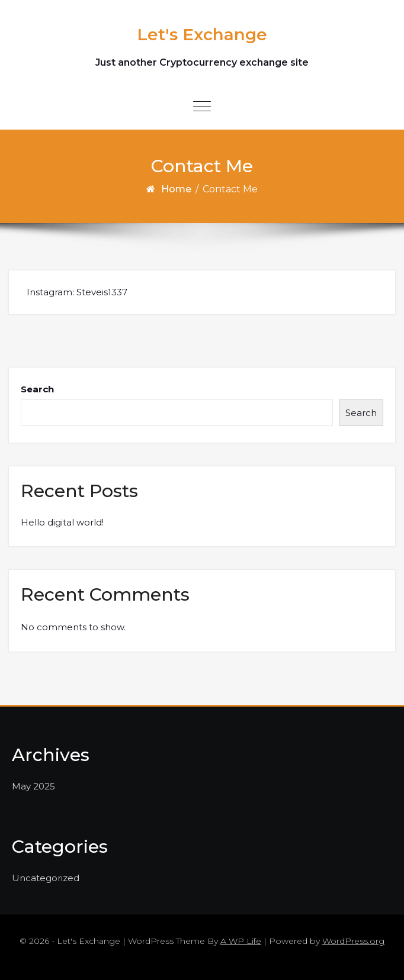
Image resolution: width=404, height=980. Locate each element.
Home (176, 189)
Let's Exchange (202, 34)
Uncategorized (46, 878)
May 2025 (33, 786)
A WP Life (241, 941)
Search (37, 389)
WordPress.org (353, 941)
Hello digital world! (62, 522)
